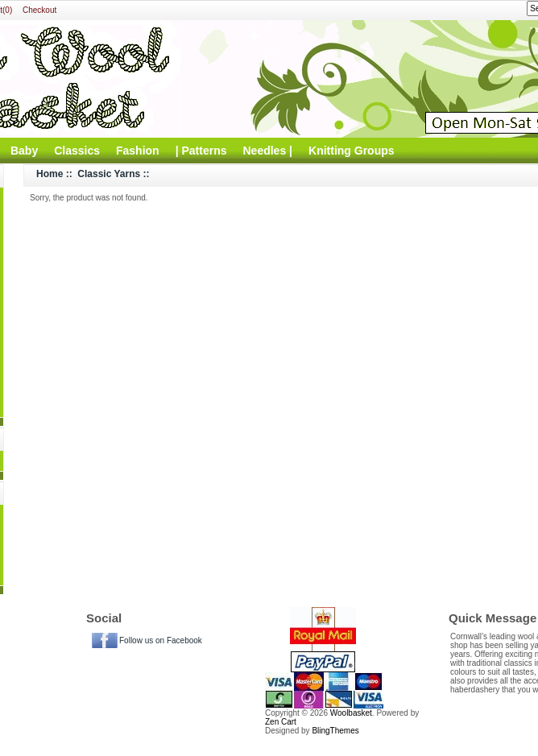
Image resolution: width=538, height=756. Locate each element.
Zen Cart (281, 722)
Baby (24, 151)
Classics (77, 151)
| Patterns (201, 151)
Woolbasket (351, 713)
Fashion (138, 151)
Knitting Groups (352, 151)
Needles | (268, 151)
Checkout (39, 10)
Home (50, 174)
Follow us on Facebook (161, 640)
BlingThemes (335, 731)
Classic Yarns (109, 174)
